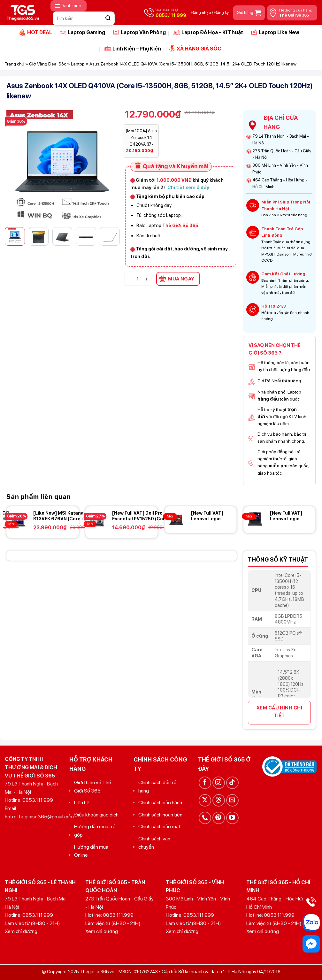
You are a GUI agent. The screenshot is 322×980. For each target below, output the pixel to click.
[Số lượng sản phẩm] (137, 279)
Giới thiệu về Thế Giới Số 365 (93, 787)
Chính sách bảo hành (160, 803)
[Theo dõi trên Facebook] (205, 783)
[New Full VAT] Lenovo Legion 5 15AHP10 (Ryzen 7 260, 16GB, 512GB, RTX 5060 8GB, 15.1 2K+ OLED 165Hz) (287, 516)
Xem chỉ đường (21, 931)
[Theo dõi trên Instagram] (219, 783)
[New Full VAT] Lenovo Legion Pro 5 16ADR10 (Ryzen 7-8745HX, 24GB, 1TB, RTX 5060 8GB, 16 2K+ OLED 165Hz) (208, 516)
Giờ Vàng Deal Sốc (48, 64)
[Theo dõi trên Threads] (219, 800)
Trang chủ (15, 64)
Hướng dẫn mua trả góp (95, 831)
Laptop (78, 64)
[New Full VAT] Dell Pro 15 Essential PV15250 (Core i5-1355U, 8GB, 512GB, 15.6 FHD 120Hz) (144, 516)
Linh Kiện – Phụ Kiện (133, 49)
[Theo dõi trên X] (205, 800)
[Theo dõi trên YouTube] (232, 818)
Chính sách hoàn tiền (160, 815)
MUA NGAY (181, 279)
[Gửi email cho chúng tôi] (232, 800)
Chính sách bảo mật (159, 827)
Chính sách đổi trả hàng (157, 787)
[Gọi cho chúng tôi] (205, 818)
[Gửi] (108, 18)
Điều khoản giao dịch (96, 815)
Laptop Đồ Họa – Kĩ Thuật (208, 33)
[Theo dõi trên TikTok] (232, 783)
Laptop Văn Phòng (139, 33)
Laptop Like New (275, 33)
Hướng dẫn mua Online (91, 851)
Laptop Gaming (82, 33)
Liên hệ (82, 803)
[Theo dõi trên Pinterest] (219, 818)
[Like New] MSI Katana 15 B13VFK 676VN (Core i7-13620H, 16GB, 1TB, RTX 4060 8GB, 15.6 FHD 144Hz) (65, 516)
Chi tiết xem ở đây (188, 187)
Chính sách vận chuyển (154, 843)
